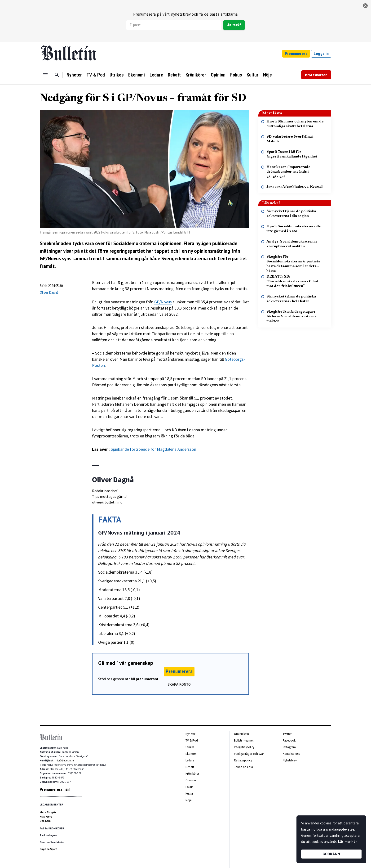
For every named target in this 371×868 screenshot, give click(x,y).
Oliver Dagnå (49, 292)
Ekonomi (137, 75)
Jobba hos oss (243, 767)
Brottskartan (316, 75)
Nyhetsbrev (290, 760)
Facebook (289, 740)
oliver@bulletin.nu (107, 502)
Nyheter (74, 75)
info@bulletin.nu (65, 760)
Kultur (252, 75)
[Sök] (57, 75)
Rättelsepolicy (243, 760)
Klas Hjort (46, 817)
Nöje (267, 75)
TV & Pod (96, 75)
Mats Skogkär (48, 812)
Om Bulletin (241, 734)
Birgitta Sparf (48, 849)
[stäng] (365, 6)
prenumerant (147, 679)
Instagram (289, 747)
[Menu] (45, 75)
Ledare (156, 75)
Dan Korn (45, 821)
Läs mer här (347, 842)
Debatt (174, 75)
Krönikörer (196, 75)
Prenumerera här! (55, 789)
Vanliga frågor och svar (249, 754)
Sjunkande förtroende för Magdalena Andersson (153, 449)
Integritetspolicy (244, 747)
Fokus (236, 75)
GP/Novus (163, 302)
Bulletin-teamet (244, 740)
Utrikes (117, 75)
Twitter (287, 734)
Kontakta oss (291, 754)
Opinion (218, 75)
